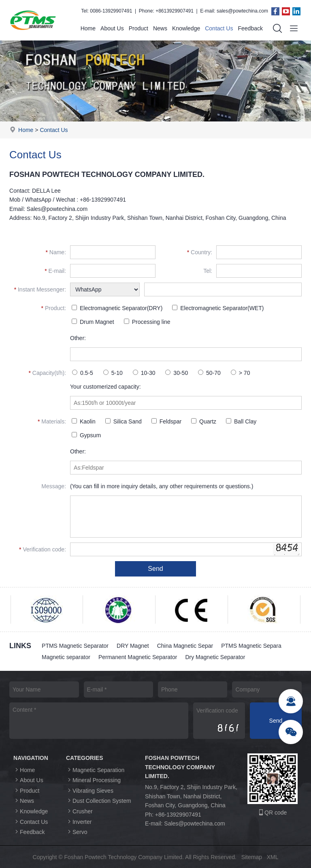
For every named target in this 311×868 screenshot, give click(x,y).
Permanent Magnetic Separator (138, 657)
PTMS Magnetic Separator (75, 646)
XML (273, 857)
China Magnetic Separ (185, 646)
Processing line (147, 322)
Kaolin (84, 421)
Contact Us (219, 28)
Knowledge (186, 28)
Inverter (79, 822)
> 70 (241, 373)
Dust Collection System (99, 801)
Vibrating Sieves (90, 790)
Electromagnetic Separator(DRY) (117, 308)
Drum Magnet (93, 322)
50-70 (209, 373)
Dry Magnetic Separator (215, 657)
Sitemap (252, 857)
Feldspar (166, 421)
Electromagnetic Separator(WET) (218, 308)
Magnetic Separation (95, 770)
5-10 (113, 373)
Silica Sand (124, 421)
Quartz (204, 421)
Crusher (79, 811)
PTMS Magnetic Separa (251, 646)
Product (138, 28)
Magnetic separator (66, 657)
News (160, 28)
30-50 (177, 373)
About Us (112, 28)
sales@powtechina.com (242, 11)
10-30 (144, 373)
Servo (77, 832)
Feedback (250, 28)
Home (88, 28)
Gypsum (86, 435)
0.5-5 (83, 373)
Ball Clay (241, 421)
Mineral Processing (93, 780)
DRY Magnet (133, 646)
